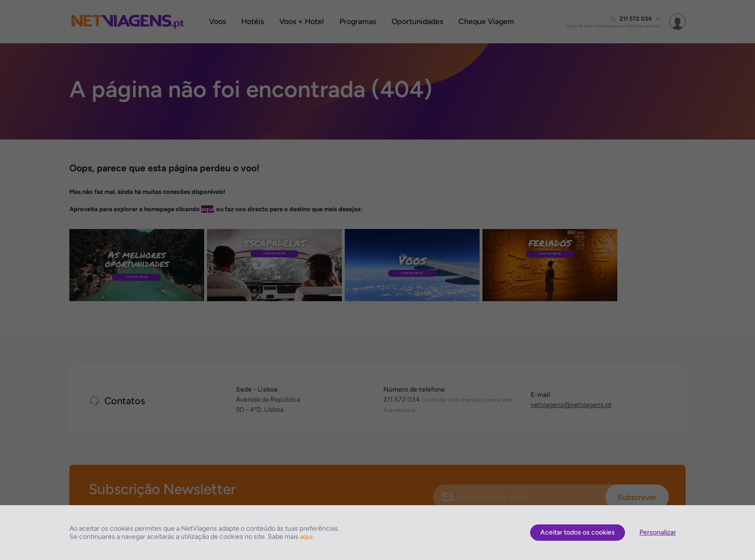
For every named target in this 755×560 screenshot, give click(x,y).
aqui (306, 537)
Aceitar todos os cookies (578, 532)
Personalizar (658, 532)
